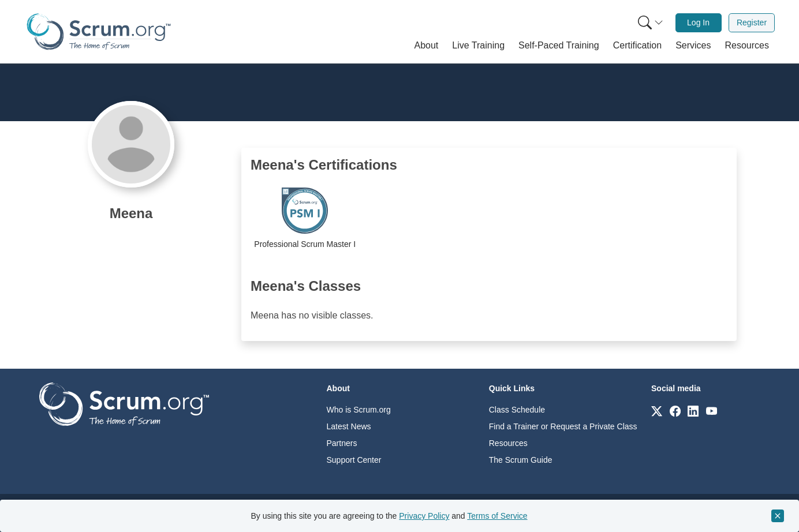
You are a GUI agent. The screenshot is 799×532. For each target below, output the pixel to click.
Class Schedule (517, 410)
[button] (427, 46)
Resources (508, 443)
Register (752, 23)
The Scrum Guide (521, 460)
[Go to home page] (124, 404)
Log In (698, 23)
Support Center (354, 460)
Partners (342, 443)
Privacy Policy (424, 516)
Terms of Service (497, 516)
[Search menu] (651, 23)
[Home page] (99, 31)
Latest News (349, 426)
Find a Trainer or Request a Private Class (563, 426)
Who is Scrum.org (359, 410)
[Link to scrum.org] (657, 411)
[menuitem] (649, 23)
